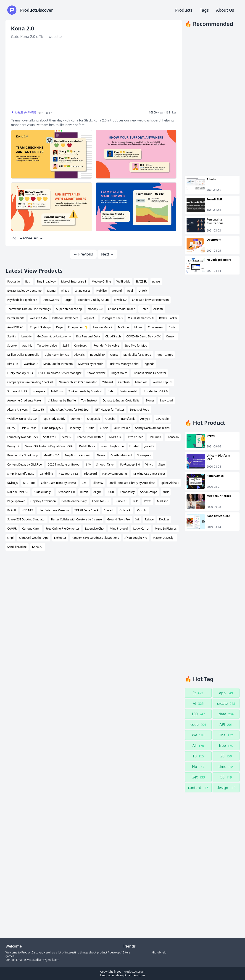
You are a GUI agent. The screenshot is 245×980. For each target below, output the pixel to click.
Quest (114, 355)
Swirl (66, 346)
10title (90, 428)
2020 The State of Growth (64, 464)
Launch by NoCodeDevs (22, 437)
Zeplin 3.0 (90, 318)
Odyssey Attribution (43, 501)
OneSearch (81, 346)
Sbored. (109, 510)
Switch (173, 327)
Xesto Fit (39, 410)
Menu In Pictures (166, 529)
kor (136, 975)
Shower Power (96, 373)
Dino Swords (51, 300)
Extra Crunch (135, 437)
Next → (107, 254)
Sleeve (101, 455)
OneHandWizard (121, 455)
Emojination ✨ (78, 327)
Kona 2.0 (38, 547)
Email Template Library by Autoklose (132, 483)
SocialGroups (149, 492)
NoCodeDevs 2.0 (18, 492)
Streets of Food (139, 410)
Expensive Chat (94, 529)
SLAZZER (141, 281)
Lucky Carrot (141, 529)
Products (184, 10)
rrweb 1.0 (120, 300)
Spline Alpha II (170, 483)
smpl (10, 538)
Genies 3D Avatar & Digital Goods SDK (49, 446)
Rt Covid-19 (97, 355)
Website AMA (38, 318)
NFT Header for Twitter (110, 410)
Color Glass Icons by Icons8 (58, 483)
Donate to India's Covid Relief (122, 400)
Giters (126, 953)
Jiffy (88, 464)
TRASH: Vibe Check (86, 510)
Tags (204, 10)
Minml (138, 327)
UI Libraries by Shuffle (62, 400)
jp (140, 975)
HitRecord (90, 474)
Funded (134, 446)
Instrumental (129, 391)
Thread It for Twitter (90, 437)
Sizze (162, 464)
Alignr (97, 492)
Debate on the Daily (74, 501)
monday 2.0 (95, 309)
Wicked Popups (163, 382)
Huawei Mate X (103, 327)
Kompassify (127, 492)
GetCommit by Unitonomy (54, 336)
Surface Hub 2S (17, 391)
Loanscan (173, 437)
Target (68, 300)
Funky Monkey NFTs (20, 373)
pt (125, 975)
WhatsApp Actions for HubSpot (69, 410)
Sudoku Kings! (43, 492)
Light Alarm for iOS (57, 355)
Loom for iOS (101, 501)
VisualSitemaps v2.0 (141, 318)
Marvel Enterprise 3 (74, 281)
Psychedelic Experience (22, 300)
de (128, 975)
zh (117, 975)
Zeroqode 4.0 (66, 492)
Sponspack (144, 455)
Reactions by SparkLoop (23, 455)
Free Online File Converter (63, 529)
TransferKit (128, 419)
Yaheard (108, 382)
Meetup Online (101, 281)
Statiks (12, 336)
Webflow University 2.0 (22, 419)
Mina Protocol (119, 529)
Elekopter (60, 538)
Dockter (164, 519)
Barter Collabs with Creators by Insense (76, 519)
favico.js (12, 483)
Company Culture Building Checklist (30, 382)
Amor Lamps (165, 355)
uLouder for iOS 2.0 (155, 391)
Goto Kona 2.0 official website (36, 37)
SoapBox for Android (78, 455)
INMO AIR (115, 437)
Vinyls (149, 464)
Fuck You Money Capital (124, 364)
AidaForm (57, 391)
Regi (130, 291)
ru (143, 975)
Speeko (12, 346)
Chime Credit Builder (121, 309)
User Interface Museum (54, 510)
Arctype (145, 419)
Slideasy (98, 483)
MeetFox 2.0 (51, 455)
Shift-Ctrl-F (50, 437)
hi (132, 975)
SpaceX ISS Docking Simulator (26, 519)
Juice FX (149, 446)
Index (111, 391)
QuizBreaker (122, 428)
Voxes (148, 501)
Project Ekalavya (40, 327)
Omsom (171, 336)
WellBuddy (123, 281)
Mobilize (101, 291)
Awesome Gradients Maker (25, 400)
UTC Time (29, 483)
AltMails (80, 355)
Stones (150, 400)
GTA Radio (162, 419)
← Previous (83, 254)
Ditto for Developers (65, 318)
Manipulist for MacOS (137, 355)
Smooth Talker (105, 464)
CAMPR (12, 529)
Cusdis (104, 428)
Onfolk (143, 291)
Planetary (75, 428)
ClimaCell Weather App (34, 538)
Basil (28, 281)
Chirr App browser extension (150, 300)
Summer (76, 419)
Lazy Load (166, 400)
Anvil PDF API (16, 327)
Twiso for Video (47, 346)
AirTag (65, 291)
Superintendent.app (69, 309)
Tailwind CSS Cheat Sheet (149, 474)
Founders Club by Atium (93, 300)
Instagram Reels (112, 318)
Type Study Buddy (54, 419)
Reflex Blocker (168, 318)
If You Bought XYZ (136, 538)
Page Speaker (16, 501)
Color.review (156, 327)
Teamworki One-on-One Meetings (29, 309)
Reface (149, 519)
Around (117, 291)
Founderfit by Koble (106, 346)
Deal (84, 483)
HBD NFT (27, 510)
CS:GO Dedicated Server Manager (60, 373)
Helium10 (155, 437)
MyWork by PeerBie (91, 364)
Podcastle (13, 281)
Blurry (11, 428)
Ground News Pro (119, 519)
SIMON (67, 437)
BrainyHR (13, 446)
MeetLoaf (141, 382)
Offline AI (125, 510)
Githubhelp (159, 953)
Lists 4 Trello (29, 428)
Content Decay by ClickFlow (25, 464)
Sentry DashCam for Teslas (152, 428)
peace (156, 281)
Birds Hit (13, 364)
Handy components (115, 474)
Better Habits (16, 318)
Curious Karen (31, 529)
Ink (137, 519)
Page (59, 327)
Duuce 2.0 (121, 501)
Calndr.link (46, 474)
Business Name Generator (150, 373)
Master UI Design (164, 538)
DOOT (111, 492)
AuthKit (27, 346)
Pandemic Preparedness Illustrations (95, 538)
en (121, 975)
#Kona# (26, 238)
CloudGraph (113, 336)
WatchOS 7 (31, 364)
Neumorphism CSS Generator (78, 382)
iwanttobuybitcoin (112, 446)
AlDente (159, 309)
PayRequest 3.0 (130, 464)
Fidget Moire (119, 373)
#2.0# (38, 238)
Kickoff (12, 510)
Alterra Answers (17, 410)
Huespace (39, 391)
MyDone (123, 327)
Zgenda (150, 364)
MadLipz (162, 501)
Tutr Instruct (89, 400)
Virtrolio (142, 510)
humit (84, 492)
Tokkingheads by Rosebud (85, 391)
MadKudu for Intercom (58, 364)
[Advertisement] (94, 75)
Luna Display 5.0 (53, 428)
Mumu (51, 291)
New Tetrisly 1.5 (68, 474)
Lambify (26, 336)
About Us (225, 10)
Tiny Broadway (46, 281)
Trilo (136, 501)
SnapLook (94, 419)
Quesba (110, 419)
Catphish (124, 382)
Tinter (144, 309)
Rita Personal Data (88, 336)
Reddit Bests (87, 446)
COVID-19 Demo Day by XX (143, 336)
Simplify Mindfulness (21, 474)
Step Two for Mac (136, 346)
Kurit (166, 492)
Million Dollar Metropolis (23, 355)
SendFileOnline (17, 547)
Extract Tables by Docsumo (24, 291)
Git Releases (82, 291)
